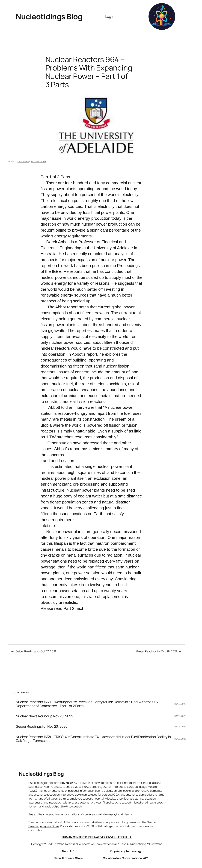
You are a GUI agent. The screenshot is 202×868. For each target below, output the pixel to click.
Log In (110, 16)
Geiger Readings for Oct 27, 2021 (36, 651)
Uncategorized (39, 161)
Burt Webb (24, 161)
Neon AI (71, 783)
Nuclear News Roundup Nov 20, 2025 (44, 716)
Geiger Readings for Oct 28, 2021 (157, 651)
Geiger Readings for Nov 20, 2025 (42, 726)
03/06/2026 (180, 704)
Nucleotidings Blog (49, 16)
